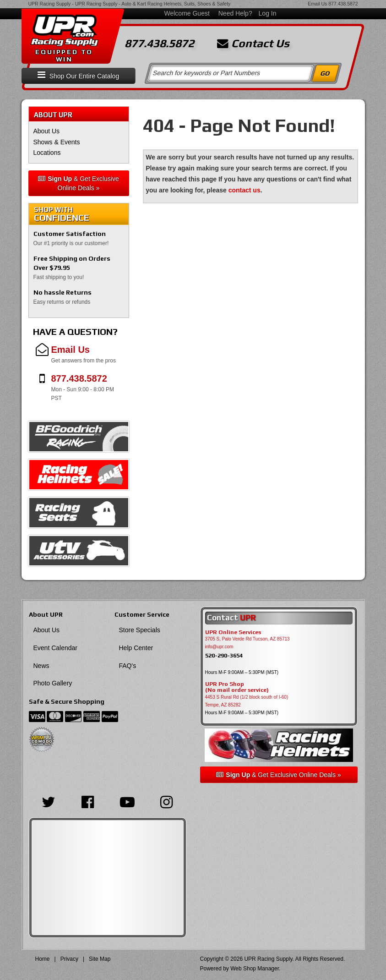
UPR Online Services (233, 632)
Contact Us (253, 44)
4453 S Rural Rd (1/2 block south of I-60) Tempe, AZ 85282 (247, 701)
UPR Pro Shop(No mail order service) (237, 687)
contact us (245, 190)
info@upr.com (219, 647)
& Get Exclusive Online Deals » (79, 183)
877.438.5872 (343, 4)
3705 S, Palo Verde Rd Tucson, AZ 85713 (247, 639)
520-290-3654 (224, 655)
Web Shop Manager (255, 969)
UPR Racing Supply (50, 4)
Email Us (317, 4)
